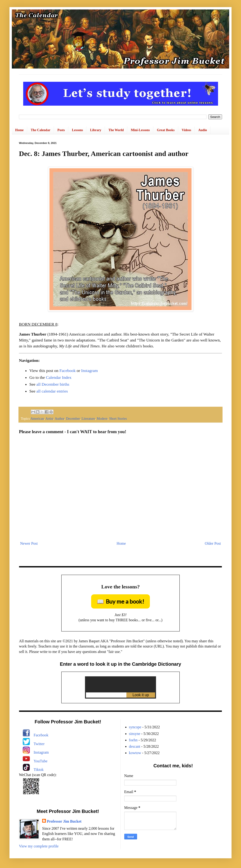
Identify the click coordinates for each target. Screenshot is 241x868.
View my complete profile (39, 846)
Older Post (213, 543)
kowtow (135, 753)
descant (135, 746)
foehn (133, 740)
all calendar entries (52, 391)
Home (19, 130)
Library (96, 130)
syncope (135, 727)
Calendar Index (59, 377)
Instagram (89, 371)
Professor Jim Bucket (64, 821)
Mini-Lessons (140, 130)
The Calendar (41, 130)
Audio (203, 130)
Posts (61, 130)
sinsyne (135, 734)
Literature (88, 419)
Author (59, 419)
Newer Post (29, 543)
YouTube (40, 761)
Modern (102, 419)
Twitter (39, 744)
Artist (49, 419)
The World (116, 130)
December (73, 419)
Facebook (67, 371)
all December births (53, 384)
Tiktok (39, 770)
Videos (187, 130)
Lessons (78, 130)
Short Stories (118, 419)
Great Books (166, 130)
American (37, 419)
